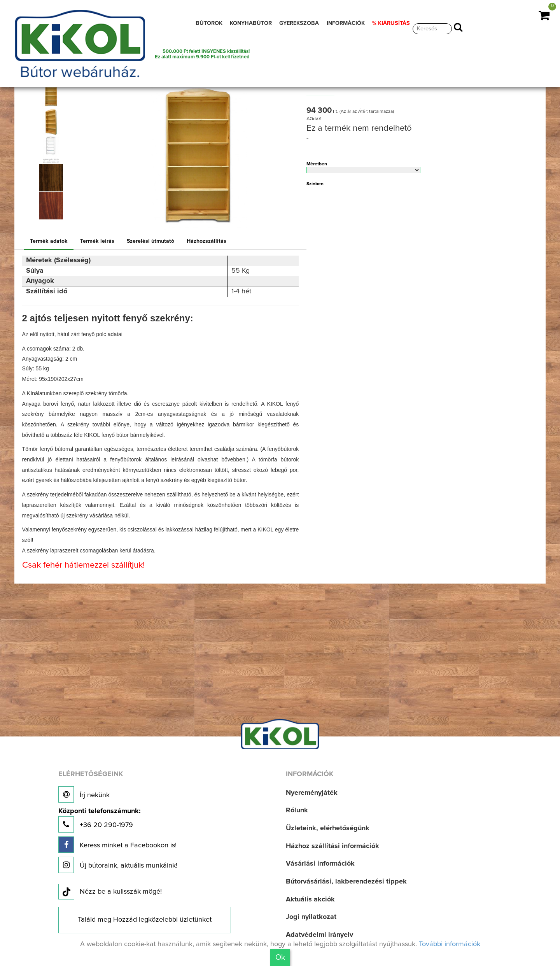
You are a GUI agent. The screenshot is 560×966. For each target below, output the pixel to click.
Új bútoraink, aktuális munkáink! (118, 865)
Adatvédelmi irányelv (319, 935)
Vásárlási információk (320, 864)
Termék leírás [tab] (97, 241)
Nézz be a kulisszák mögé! (110, 892)
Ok (280, 957)
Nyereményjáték (312, 793)
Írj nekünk (84, 794)
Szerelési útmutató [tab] (150, 241)
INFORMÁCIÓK (346, 23)
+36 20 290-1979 (99, 820)
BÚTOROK (209, 23)
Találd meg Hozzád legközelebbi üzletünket (145, 920)
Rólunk (297, 810)
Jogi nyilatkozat (311, 917)
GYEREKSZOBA (299, 23)
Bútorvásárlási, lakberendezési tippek (346, 882)
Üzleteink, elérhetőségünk (328, 828)
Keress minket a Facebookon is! (117, 845)
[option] (53, 94)
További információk (450, 944)
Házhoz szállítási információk (332, 846)
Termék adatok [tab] (49, 241)
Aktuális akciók (310, 899)
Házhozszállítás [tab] (206, 241)
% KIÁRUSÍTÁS (391, 23)
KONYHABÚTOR (251, 23)
